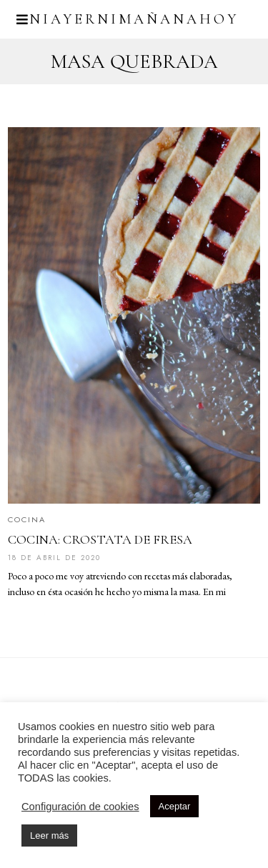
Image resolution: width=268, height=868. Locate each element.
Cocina (27, 519)
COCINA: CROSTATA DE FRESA (100, 539)
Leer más (49, 835)
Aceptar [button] (175, 806)
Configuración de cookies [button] (80, 807)
